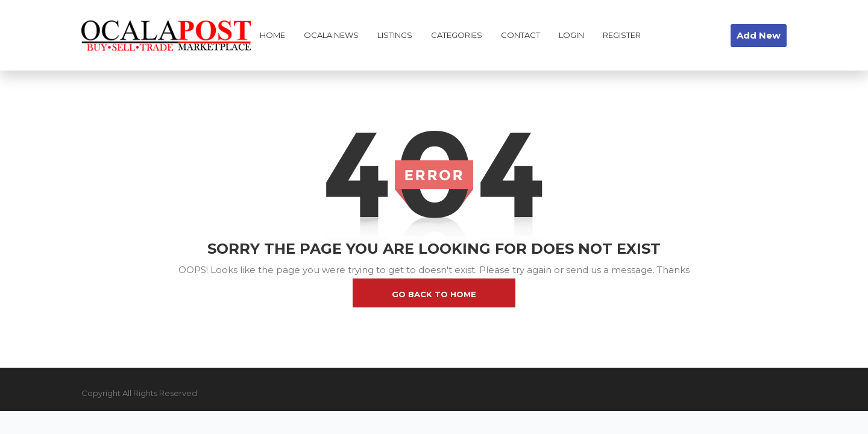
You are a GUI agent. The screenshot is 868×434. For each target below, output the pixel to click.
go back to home (434, 294)
